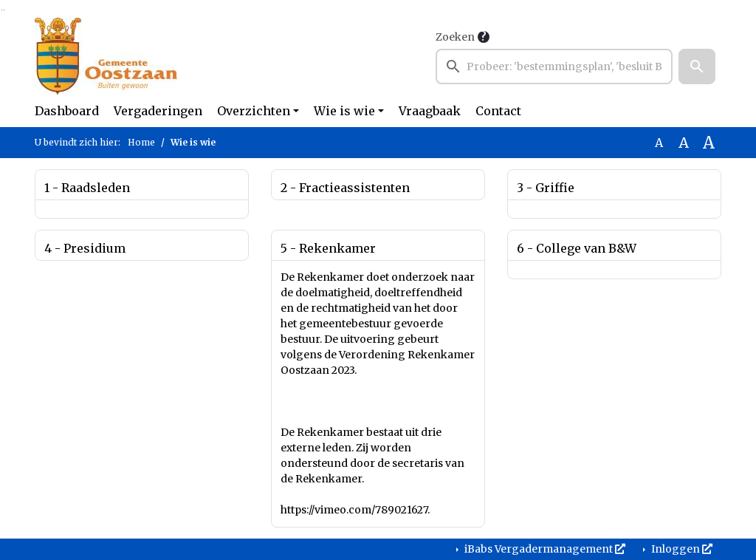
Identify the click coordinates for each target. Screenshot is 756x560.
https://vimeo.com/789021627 (354, 510)
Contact (498, 111)
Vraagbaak (430, 111)
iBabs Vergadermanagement (544, 549)
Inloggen (681, 549)
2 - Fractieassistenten (345, 188)
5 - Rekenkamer (328, 248)
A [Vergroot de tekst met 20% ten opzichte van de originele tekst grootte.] (684, 143)
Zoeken (455, 37)
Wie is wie (344, 111)
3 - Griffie (546, 188)
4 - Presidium (85, 248)
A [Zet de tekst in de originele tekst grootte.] (659, 143)
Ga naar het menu (4, 10)
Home (141, 142)
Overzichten (254, 111)
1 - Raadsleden (87, 188)
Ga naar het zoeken (2, 10)
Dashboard (67, 111)
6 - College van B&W (577, 248)
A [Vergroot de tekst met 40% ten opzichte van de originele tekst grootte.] (709, 143)
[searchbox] (554, 66)
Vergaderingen (158, 111)
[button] (697, 66)
